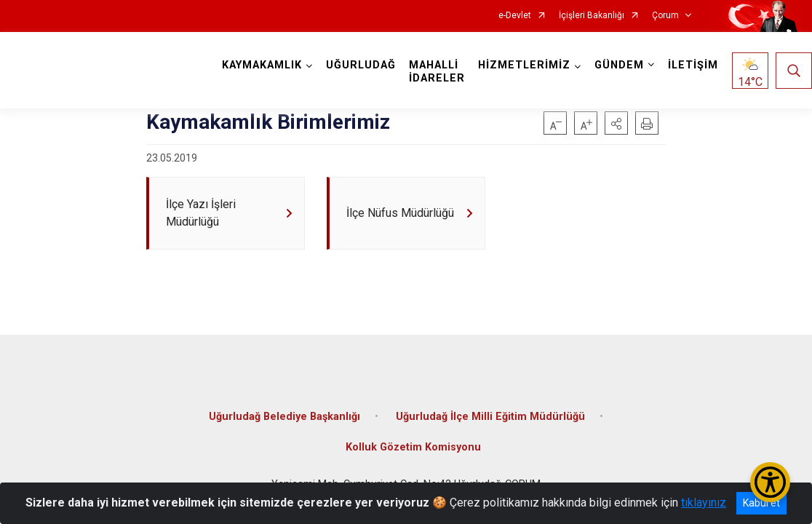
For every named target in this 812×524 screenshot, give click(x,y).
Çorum (665, 16)
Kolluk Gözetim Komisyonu (413, 447)
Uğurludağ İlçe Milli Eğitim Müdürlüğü (490, 417)
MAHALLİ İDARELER (437, 72)
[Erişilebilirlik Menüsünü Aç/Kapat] (770, 482)
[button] (616, 123)
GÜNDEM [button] (619, 65)
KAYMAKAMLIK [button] (262, 65)
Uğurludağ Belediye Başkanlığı (284, 417)
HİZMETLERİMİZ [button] (524, 65)
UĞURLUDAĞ (361, 65)
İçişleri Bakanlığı (592, 16)
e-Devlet (515, 16)
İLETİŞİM (693, 65)
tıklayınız (704, 503)
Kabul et (761, 503)
